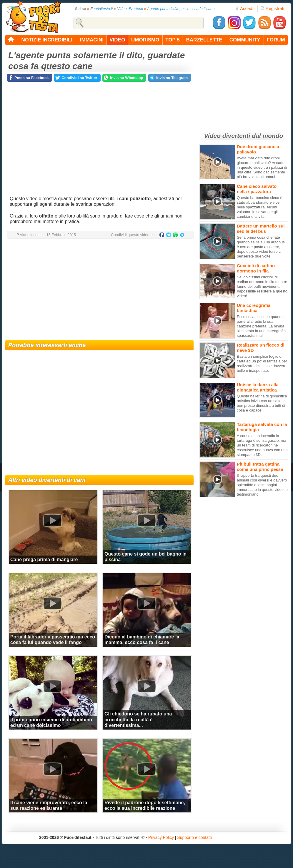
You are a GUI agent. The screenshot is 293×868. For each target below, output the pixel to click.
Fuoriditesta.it (102, 9)
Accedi (244, 8)
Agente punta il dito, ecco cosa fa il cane (181, 9)
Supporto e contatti (194, 837)
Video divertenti (130, 9)
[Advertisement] (99, 290)
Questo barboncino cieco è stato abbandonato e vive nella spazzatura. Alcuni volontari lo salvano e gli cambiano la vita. (260, 207)
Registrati (272, 8)
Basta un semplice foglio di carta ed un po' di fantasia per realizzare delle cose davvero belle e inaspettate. (262, 363)
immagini (92, 40)
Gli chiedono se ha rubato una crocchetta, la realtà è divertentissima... (138, 720)
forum (276, 40)
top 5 (173, 40)
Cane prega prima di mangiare (44, 560)
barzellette (204, 40)
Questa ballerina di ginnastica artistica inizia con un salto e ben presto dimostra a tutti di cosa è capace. (262, 403)
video (117, 40)
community (245, 40)
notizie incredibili (47, 40)
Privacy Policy (161, 837)
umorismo (145, 40)
